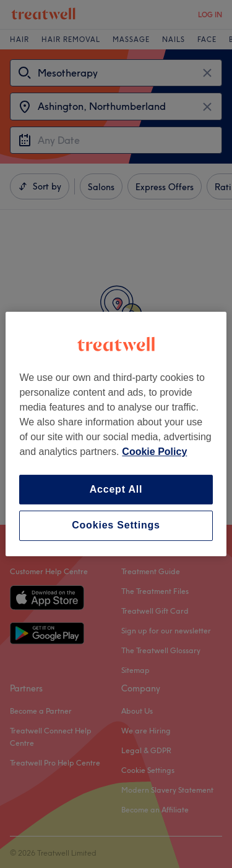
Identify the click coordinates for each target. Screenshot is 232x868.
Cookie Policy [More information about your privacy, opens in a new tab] (154, 452)
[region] (116, 434)
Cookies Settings (116, 526)
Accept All (116, 489)
